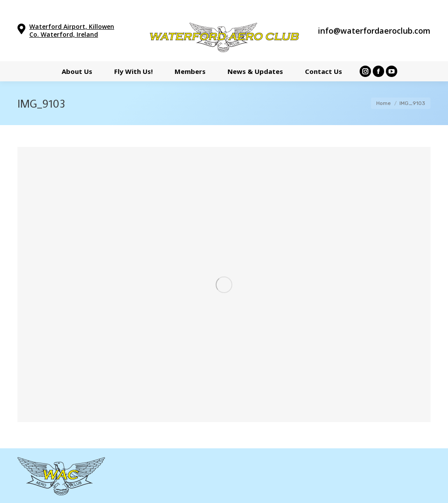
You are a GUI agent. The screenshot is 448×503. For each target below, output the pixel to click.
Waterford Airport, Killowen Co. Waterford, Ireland (72, 30)
